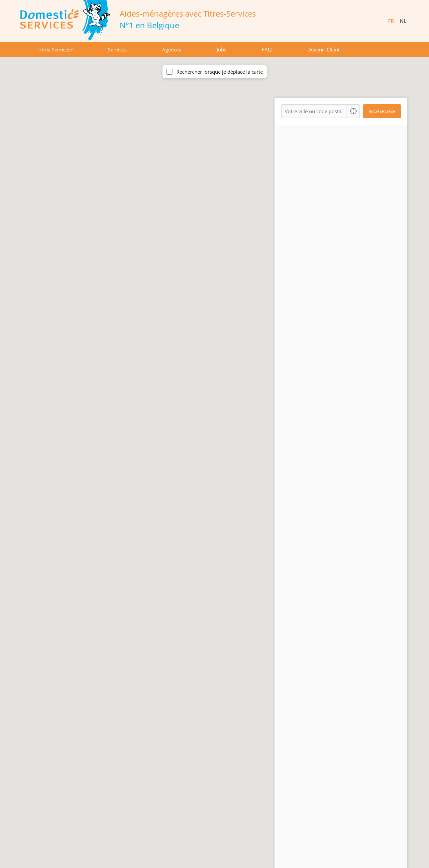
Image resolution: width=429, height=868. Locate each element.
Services (117, 49)
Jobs (221, 49)
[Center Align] (353, 111)
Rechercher (382, 111)
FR (391, 21)
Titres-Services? (55, 49)
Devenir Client (323, 49)
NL (403, 21)
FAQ (267, 49)
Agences (172, 49)
